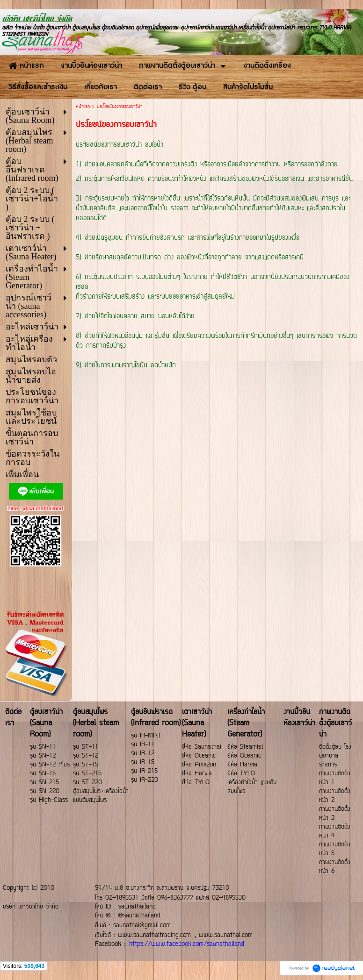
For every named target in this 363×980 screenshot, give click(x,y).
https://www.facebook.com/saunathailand (187, 944)
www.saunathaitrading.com (154, 935)
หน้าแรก (83, 107)
